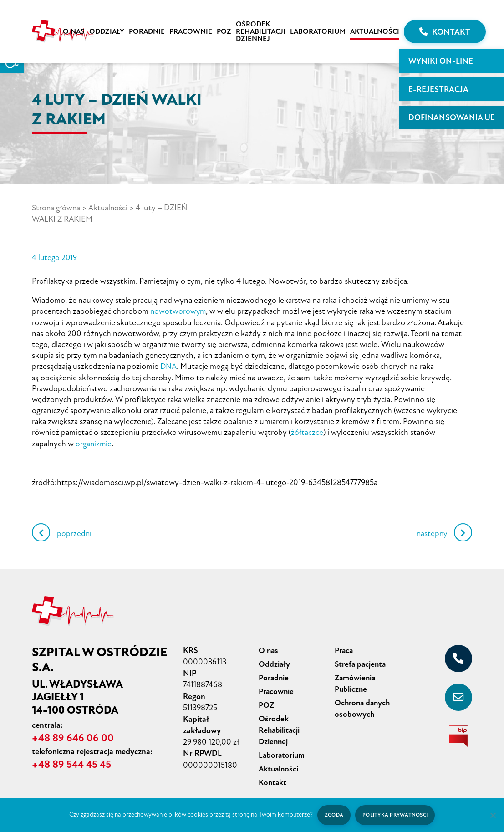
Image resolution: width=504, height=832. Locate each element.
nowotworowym (179, 310)
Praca (344, 648)
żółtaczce (307, 430)
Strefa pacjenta (361, 661)
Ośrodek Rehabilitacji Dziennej (261, 31)
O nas (74, 31)
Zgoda (333, 815)
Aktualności (375, 31)
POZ (224, 31)
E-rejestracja (438, 89)
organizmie (94, 441)
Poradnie (147, 31)
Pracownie (191, 31)
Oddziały (107, 31)
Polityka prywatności (395, 815)
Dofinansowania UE (452, 117)
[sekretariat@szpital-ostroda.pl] (458, 694)
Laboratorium (318, 31)
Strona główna (57, 208)
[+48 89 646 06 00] (458, 656)
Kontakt (445, 32)
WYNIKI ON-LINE (441, 61)
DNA (169, 365)
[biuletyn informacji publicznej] (458, 733)
